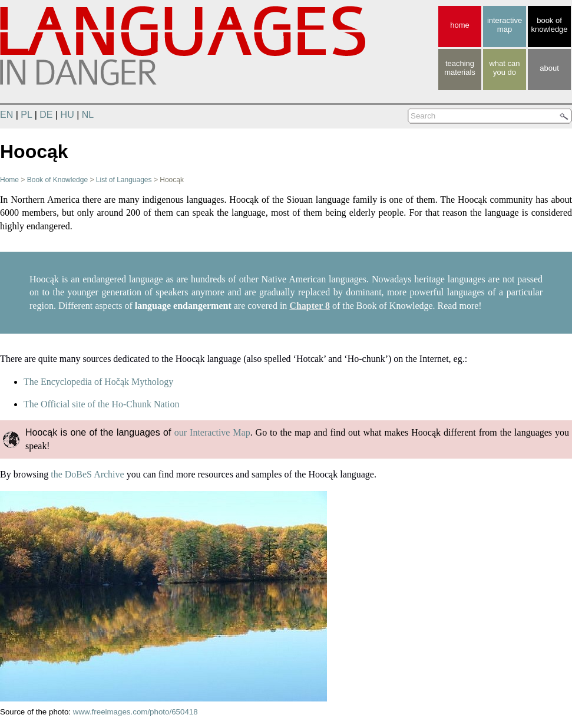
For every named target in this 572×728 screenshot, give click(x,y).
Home (9, 180)
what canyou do (504, 68)
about (549, 68)
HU (67, 115)
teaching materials (460, 68)
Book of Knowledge (57, 180)
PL (26, 115)
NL (88, 115)
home (460, 25)
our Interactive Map (212, 432)
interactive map (505, 25)
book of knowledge (549, 25)
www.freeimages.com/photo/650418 (135, 712)
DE (46, 115)
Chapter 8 (310, 306)
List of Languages (124, 180)
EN (6, 115)
